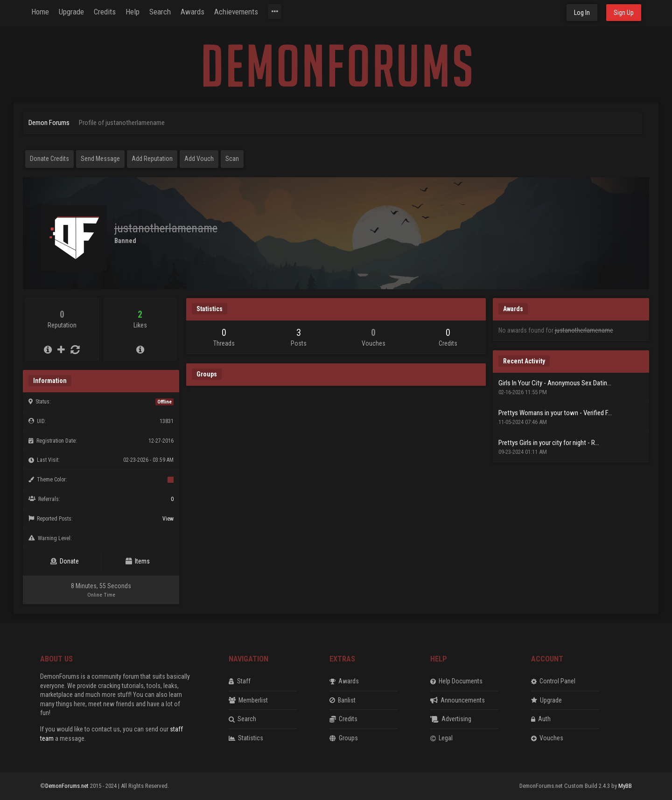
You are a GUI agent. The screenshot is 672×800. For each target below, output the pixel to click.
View (168, 519)
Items (138, 561)
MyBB (625, 786)
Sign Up (624, 13)
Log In (582, 13)
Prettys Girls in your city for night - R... (549, 443)
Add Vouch (199, 159)
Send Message (100, 159)
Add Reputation (152, 159)
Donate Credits (49, 159)
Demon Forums (49, 123)
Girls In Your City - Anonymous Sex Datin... (555, 383)
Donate (65, 561)
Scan (232, 159)
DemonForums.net (68, 786)
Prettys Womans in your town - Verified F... (555, 413)
